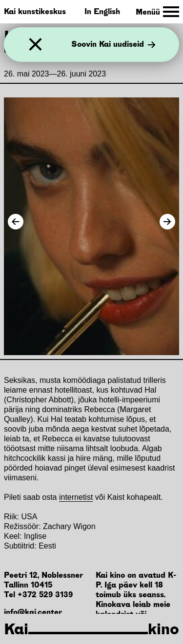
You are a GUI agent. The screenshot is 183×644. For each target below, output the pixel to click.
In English (102, 11)
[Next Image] (167, 222)
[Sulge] (35, 45)
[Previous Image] (16, 222)
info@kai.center (33, 612)
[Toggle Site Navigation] (157, 12)
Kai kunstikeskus (35, 11)
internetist (76, 497)
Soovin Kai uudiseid (113, 45)
